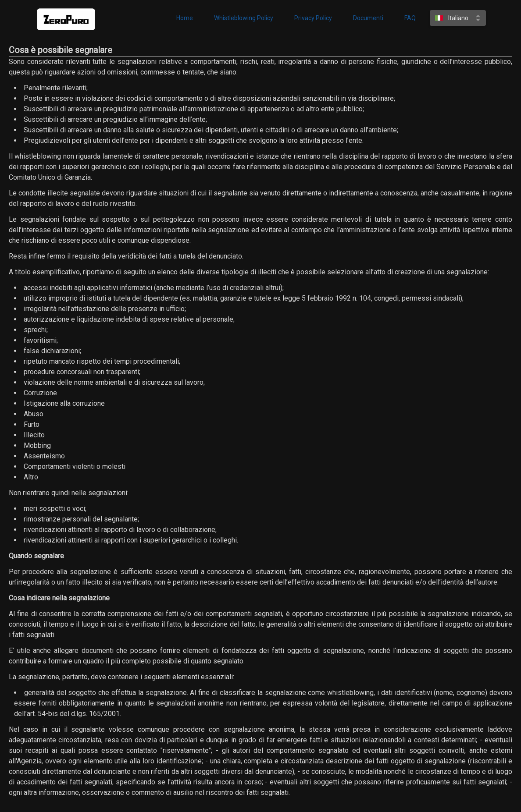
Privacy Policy (313, 18)
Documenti (368, 18)
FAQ (410, 18)
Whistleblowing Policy (244, 18)
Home (185, 18)
